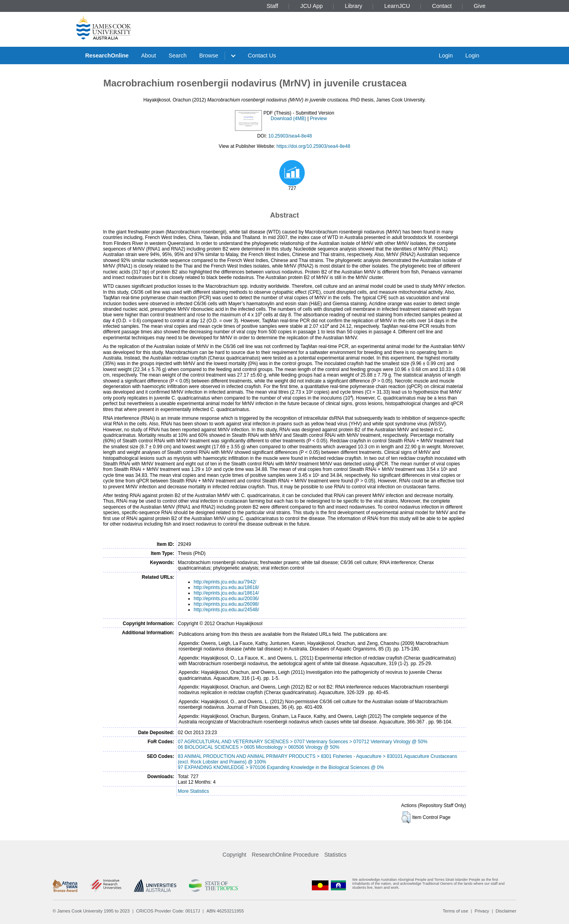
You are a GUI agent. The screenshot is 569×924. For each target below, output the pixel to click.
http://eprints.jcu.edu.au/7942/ (225, 582)
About (149, 55)
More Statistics (194, 791)
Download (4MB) (288, 119)
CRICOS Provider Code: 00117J (168, 911)
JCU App (312, 6)
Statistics (335, 855)
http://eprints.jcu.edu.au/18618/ (226, 587)
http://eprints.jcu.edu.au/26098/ (226, 604)
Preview (318, 119)
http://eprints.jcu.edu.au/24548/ (226, 610)
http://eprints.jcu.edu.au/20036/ (226, 599)
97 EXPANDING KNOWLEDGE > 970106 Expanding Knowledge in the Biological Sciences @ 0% (281, 767)
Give (480, 6)
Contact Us (262, 55)
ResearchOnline (107, 55)
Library (353, 6)
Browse (209, 55)
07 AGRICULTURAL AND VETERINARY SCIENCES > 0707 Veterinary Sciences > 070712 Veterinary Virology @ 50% (303, 742)
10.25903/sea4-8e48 (290, 136)
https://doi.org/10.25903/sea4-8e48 (313, 146)
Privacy (482, 911)
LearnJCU (397, 6)
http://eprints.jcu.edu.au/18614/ (226, 593)
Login (446, 55)
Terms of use (455, 911)
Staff (272, 6)
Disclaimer (506, 911)
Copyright (235, 855)
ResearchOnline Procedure (285, 855)
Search (178, 55)
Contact (442, 6)
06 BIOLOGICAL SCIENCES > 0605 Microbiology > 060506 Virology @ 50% (259, 747)
